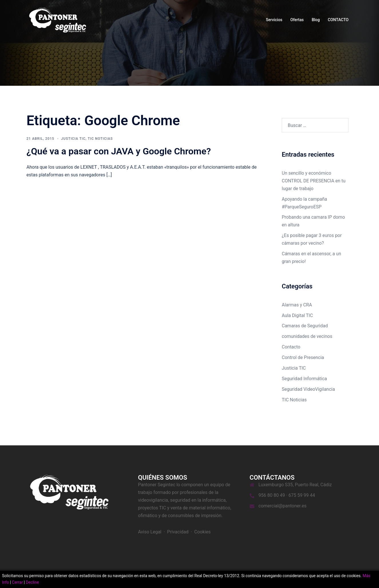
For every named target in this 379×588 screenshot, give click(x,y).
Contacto (291, 347)
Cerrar (17, 582)
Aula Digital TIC (297, 315)
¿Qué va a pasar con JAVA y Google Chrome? (119, 151)
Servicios (274, 20)
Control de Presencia (303, 357)
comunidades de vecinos (307, 336)
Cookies (202, 532)
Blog (316, 20)
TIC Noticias (100, 139)
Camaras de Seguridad (305, 326)
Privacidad (178, 532)
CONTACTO (338, 20)
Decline (32, 582)
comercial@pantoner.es (283, 506)
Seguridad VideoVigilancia (308, 389)
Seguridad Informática (304, 379)
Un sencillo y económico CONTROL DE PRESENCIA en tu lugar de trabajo (314, 181)
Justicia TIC (74, 139)
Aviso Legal (150, 532)
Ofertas (297, 20)
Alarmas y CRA (297, 305)
